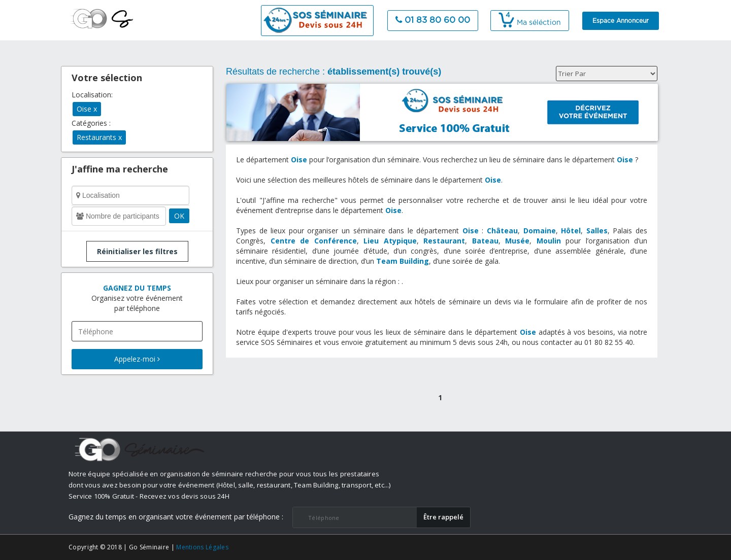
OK (179, 216)
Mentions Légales (202, 547)
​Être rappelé (443, 517)
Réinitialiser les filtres (137, 251)
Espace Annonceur (621, 21)
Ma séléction (530, 23)
